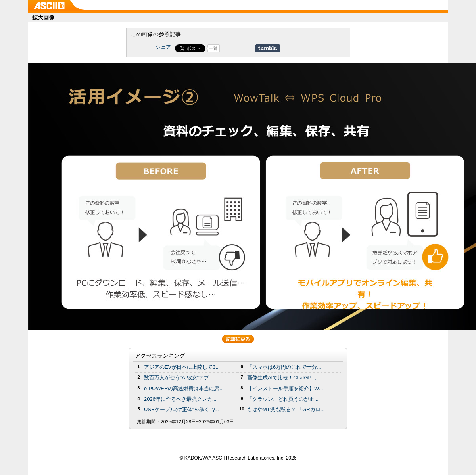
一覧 (213, 48)
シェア (163, 47)
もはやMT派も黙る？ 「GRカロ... (286, 409)
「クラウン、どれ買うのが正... (283, 399)
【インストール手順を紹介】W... (285, 388)
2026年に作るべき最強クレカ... (180, 399)
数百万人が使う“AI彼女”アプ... (179, 378)
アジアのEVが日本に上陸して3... (182, 367)
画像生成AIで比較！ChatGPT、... (286, 378)
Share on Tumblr (268, 48)
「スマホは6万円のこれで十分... (284, 367)
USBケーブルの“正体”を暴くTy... (181, 409)
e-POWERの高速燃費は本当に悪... (184, 388)
